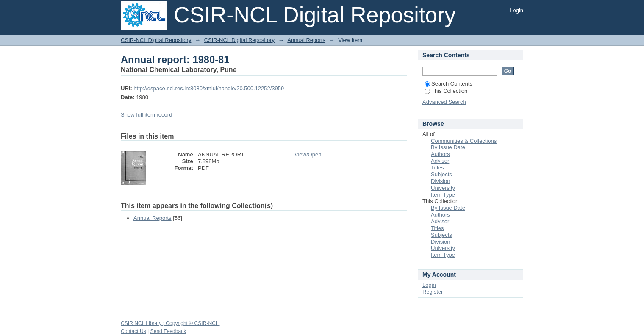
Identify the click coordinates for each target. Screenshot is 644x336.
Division (441, 181)
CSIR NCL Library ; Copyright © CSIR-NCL (170, 323)
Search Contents (448, 84)
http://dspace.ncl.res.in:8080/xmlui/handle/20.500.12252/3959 (209, 88)
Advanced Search (444, 102)
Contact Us (133, 331)
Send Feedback (168, 331)
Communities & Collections (464, 141)
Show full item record (146, 115)
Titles (437, 168)
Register (433, 292)
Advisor (440, 161)
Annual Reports (306, 40)
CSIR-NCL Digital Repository (156, 40)
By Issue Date (448, 147)
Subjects (441, 174)
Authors (440, 154)
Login (516, 10)
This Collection (446, 91)
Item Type (443, 195)
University (443, 188)
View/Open (308, 154)
